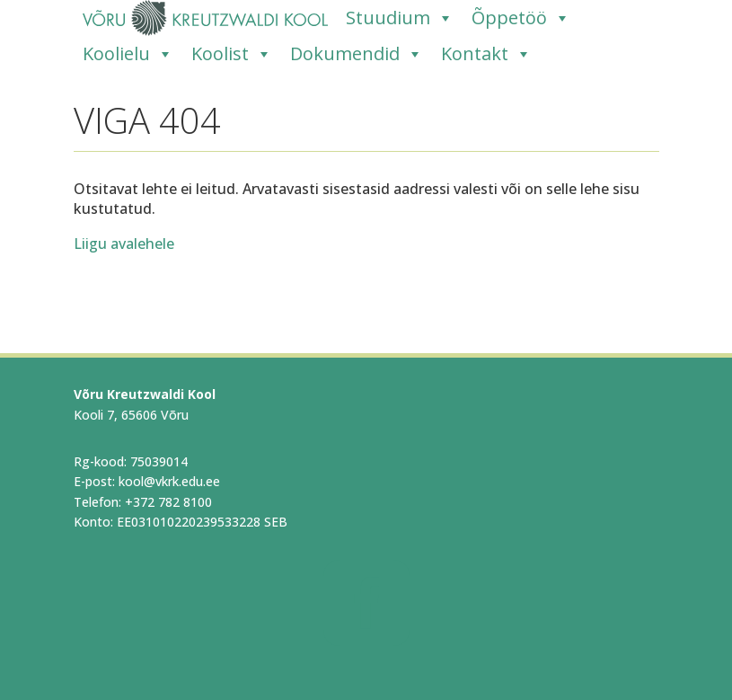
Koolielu (128, 54)
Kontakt (486, 54)
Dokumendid (357, 54)
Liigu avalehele (124, 244)
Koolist (232, 54)
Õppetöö (521, 18)
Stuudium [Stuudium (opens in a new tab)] (400, 18)
